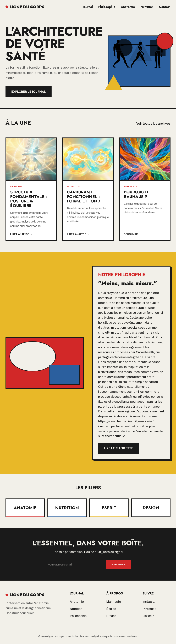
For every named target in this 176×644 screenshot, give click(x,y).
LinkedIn (148, 616)
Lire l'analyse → (21, 234)
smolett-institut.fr (111, 333)
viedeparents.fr (121, 397)
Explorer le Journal (29, 92)
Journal (88, 7)
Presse (111, 616)
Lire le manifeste (119, 448)
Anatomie (128, 7)
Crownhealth (145, 352)
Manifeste (114, 602)
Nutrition (147, 7)
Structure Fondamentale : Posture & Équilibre (28, 199)
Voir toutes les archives (153, 124)
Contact (165, 7)
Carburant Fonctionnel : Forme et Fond (84, 196)
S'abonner (118, 565)
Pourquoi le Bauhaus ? (138, 194)
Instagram (150, 602)
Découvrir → (133, 234)
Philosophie (107, 7)
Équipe (111, 609)
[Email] (74, 565)
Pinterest (149, 609)
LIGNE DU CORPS (25, 7)
